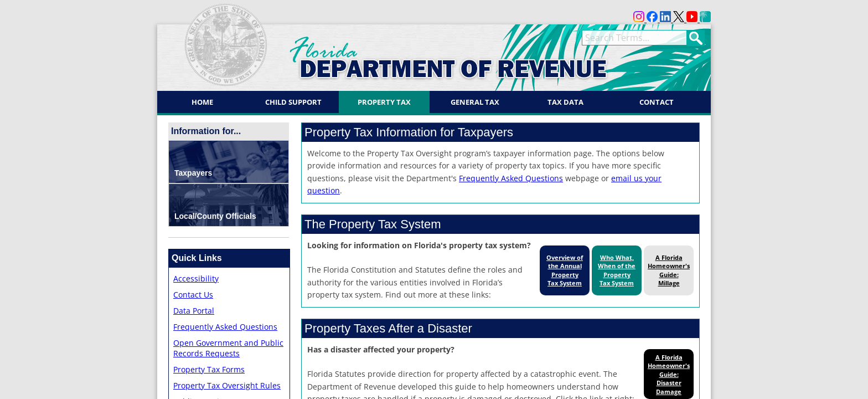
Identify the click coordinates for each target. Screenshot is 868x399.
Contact (657, 102)
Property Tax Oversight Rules (227, 385)
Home (202, 102)
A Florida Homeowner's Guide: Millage (669, 270)
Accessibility (196, 278)
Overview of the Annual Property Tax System (565, 270)
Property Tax (384, 102)
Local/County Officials (215, 216)
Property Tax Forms (209, 369)
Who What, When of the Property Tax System (617, 270)
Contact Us (193, 295)
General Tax (475, 102)
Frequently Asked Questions (225, 327)
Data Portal (194, 311)
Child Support (293, 102)
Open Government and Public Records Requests (228, 348)
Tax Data (565, 102)
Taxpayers (193, 173)
